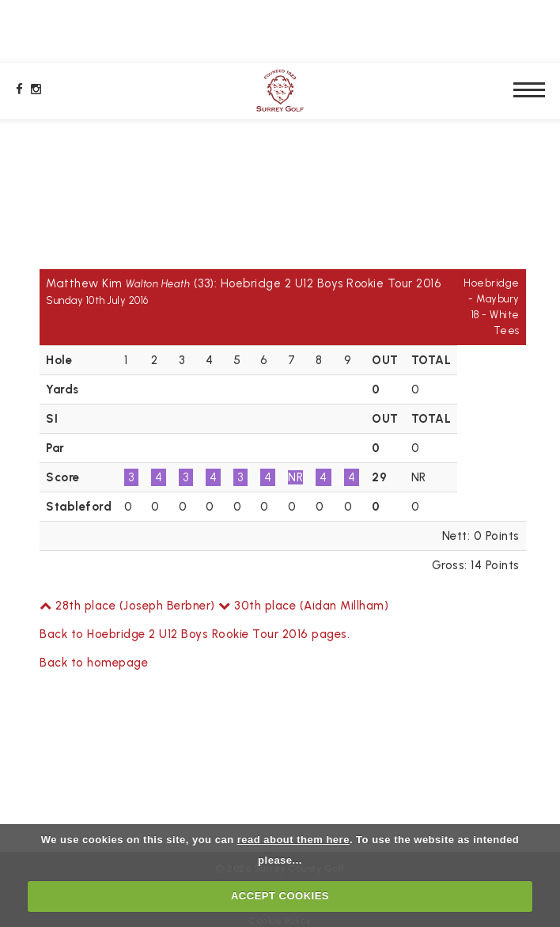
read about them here (293, 840)
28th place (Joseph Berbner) (127, 606)
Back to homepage (94, 663)
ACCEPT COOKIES (280, 896)
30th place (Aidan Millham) (303, 606)
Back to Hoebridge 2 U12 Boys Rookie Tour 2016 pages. (195, 634)
